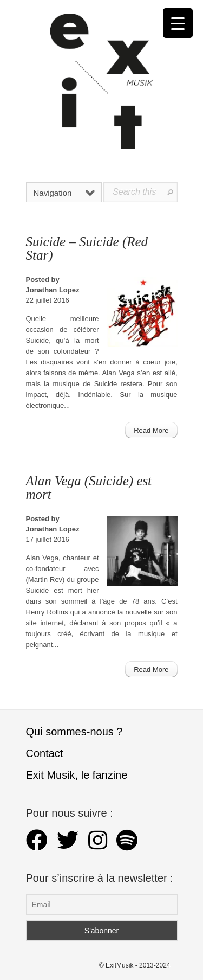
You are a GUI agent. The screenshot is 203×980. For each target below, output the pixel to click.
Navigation (64, 193)
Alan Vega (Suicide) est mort (89, 488)
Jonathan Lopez (53, 290)
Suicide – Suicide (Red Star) (87, 248)
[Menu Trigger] (178, 23)
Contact (45, 753)
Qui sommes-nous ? (74, 732)
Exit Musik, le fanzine (77, 775)
